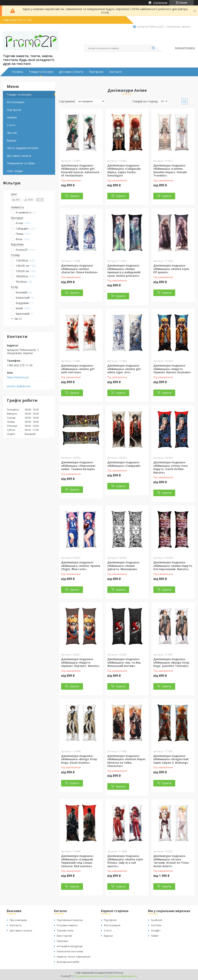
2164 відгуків (160, 3)
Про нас (12, 133)
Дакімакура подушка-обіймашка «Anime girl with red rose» (78, 369)
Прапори (62, 941)
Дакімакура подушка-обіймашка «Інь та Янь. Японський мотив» (124, 662)
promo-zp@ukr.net (19, 386)
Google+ (156, 930)
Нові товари (15, 171)
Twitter (155, 936)
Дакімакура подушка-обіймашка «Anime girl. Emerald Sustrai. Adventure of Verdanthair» (80, 170)
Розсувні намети (67, 925)
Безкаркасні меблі (68, 962)
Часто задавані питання (23, 148)
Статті (11, 125)
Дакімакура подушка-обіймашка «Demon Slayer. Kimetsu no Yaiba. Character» (127, 761)
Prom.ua (118, 973)
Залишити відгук (185, 48)
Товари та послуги (41, 72)
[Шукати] (153, 48)
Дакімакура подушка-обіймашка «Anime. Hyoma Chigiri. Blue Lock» (81, 566)
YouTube (156, 925)
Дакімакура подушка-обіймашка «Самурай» (124, 464)
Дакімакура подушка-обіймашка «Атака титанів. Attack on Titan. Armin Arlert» (171, 861)
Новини (12, 117)
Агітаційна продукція (70, 946)
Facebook (157, 920)
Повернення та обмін (21, 163)
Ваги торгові (64, 936)
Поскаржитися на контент (89, 976)
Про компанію (18, 920)
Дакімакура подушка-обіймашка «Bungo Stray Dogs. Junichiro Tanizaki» (171, 662)
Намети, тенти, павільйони (74, 957)
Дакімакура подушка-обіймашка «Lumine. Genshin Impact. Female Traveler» (170, 170)
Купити (74, 196)
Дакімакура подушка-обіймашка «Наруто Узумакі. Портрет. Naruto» (80, 662)
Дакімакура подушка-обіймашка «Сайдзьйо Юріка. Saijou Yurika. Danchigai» (124, 170)
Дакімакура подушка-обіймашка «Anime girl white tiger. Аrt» (124, 369)
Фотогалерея (16, 102)
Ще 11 (18, 319)
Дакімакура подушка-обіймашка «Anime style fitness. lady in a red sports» (125, 861)
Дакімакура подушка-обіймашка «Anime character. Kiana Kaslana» (79, 269)
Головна (17, 72)
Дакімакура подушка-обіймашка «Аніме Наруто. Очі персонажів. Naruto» (173, 566)
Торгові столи (65, 930)
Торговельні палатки (70, 920)
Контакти (116, 72)
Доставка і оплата (71, 72)
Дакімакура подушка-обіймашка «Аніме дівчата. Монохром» (124, 566)
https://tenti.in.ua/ (18, 377)
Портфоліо (96, 72)
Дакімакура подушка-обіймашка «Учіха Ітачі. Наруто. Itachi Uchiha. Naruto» (171, 467)
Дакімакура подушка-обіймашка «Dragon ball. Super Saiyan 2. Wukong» (171, 759)
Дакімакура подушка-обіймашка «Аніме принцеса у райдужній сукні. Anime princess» (124, 271)
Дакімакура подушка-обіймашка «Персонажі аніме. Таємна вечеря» (78, 466)
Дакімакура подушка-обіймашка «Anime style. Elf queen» (172, 269)
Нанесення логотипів (70, 951)
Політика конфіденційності (122, 976)
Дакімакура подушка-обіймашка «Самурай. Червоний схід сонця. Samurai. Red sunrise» (77, 861)
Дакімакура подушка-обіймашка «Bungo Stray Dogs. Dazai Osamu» (79, 759)
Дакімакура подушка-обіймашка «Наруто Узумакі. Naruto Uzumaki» (172, 369)
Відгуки (12, 140)
